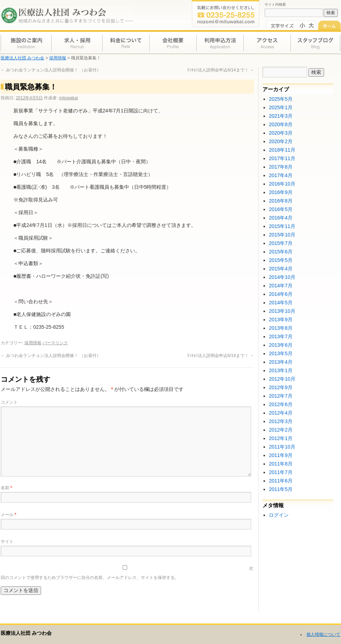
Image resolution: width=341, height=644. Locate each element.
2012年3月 (281, 421)
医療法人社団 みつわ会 (26, 633)
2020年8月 (281, 124)
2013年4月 (281, 362)
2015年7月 (281, 243)
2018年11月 (282, 150)
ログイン (279, 515)
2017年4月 (281, 175)
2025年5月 (281, 99)
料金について (126, 42)
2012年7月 (281, 396)
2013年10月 (282, 311)
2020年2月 (281, 141)
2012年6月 (281, 404)
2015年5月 (281, 260)
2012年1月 (281, 438)
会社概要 (173, 42)
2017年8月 (281, 167)
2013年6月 (281, 345)
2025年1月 (281, 107)
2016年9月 (281, 192)
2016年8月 (281, 201)
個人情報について (323, 634)
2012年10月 (282, 379)
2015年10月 (282, 235)
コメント (9, 402)
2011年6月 (281, 481)
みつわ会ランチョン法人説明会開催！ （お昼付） (51, 70)
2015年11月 (282, 226)
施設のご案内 (26, 42)
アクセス (266, 42)
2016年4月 (281, 218)
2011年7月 (281, 472)
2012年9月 (281, 387)
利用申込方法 (219, 42)
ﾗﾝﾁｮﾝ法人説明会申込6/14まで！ (221, 70)
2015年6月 (281, 252)
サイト (7, 541)
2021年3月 (281, 116)
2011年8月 (281, 464)
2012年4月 (281, 413)
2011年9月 (281, 455)
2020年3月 (281, 133)
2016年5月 (281, 209)
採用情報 (33, 343)
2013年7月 (281, 336)
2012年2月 (281, 430)
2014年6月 (281, 294)
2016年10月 (282, 184)
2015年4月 (281, 269)
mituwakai (68, 98)
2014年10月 (282, 277)
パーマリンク (55, 343)
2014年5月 (281, 303)
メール (8, 515)
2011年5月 (281, 489)
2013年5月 (281, 353)
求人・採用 (77, 42)
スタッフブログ (315, 42)
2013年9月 (281, 320)
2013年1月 (281, 370)
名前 (6, 488)
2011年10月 (282, 447)
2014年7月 (281, 286)
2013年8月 (281, 328)
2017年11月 (282, 158)
